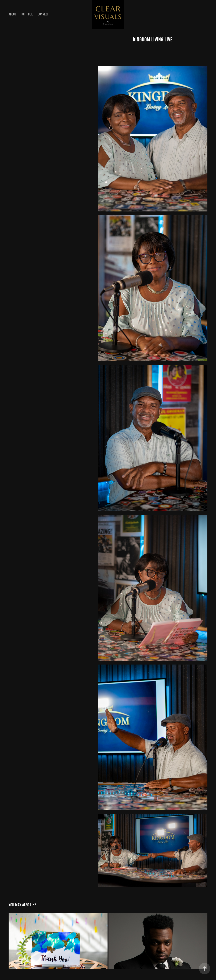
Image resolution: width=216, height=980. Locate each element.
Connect (43, 14)
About (12, 14)
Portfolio (27, 14)
